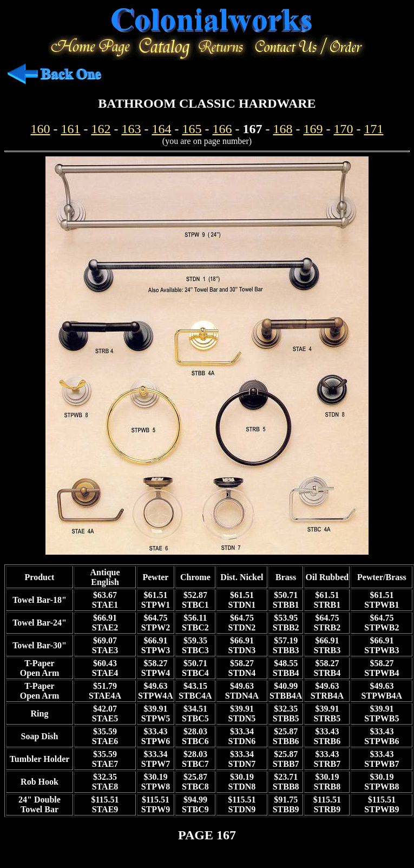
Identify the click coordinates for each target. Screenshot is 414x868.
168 (283, 129)
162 (101, 129)
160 (41, 129)
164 (162, 129)
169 (313, 129)
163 (132, 129)
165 (192, 129)
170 (344, 129)
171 (374, 129)
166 (222, 129)
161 (71, 129)
